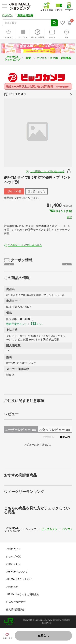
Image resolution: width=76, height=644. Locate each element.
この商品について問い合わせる (47, 171)
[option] (38, 133)
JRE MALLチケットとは (19, 579)
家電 (28, 58)
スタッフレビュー (55, 430)
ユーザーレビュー (21, 430)
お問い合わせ (13, 564)
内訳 (70, 217)
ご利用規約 (12, 587)
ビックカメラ (38, 94)
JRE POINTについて (17, 572)
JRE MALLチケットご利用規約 (23, 594)
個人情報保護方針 (16, 610)
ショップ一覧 (13, 557)
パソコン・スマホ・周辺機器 (54, 58)
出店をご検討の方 (16, 602)
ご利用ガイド (13, 549)
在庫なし (43, 636)
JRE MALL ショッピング (12, 58)
